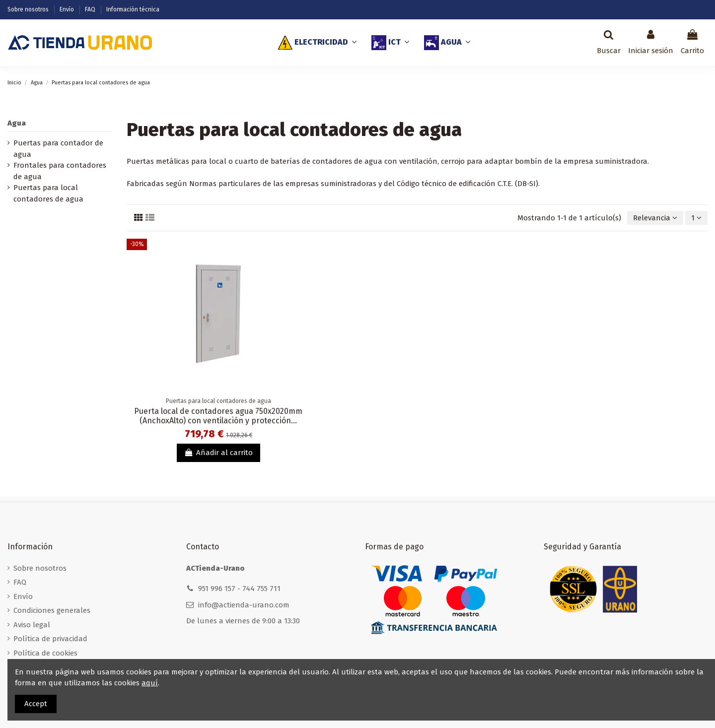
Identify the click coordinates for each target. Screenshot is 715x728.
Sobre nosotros (29, 9)
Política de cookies (45, 653)
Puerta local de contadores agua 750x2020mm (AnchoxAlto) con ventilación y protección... (218, 416)
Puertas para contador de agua (58, 149)
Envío (68, 9)
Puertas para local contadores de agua (48, 193)
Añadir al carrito (218, 453)
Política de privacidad (50, 639)
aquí (150, 683)
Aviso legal (32, 625)
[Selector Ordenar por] (655, 218)
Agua (17, 123)
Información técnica (133, 9)
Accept (36, 704)
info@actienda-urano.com (244, 605)
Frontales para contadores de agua (60, 171)
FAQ (91, 9)
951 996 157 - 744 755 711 (239, 589)
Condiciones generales (52, 610)
